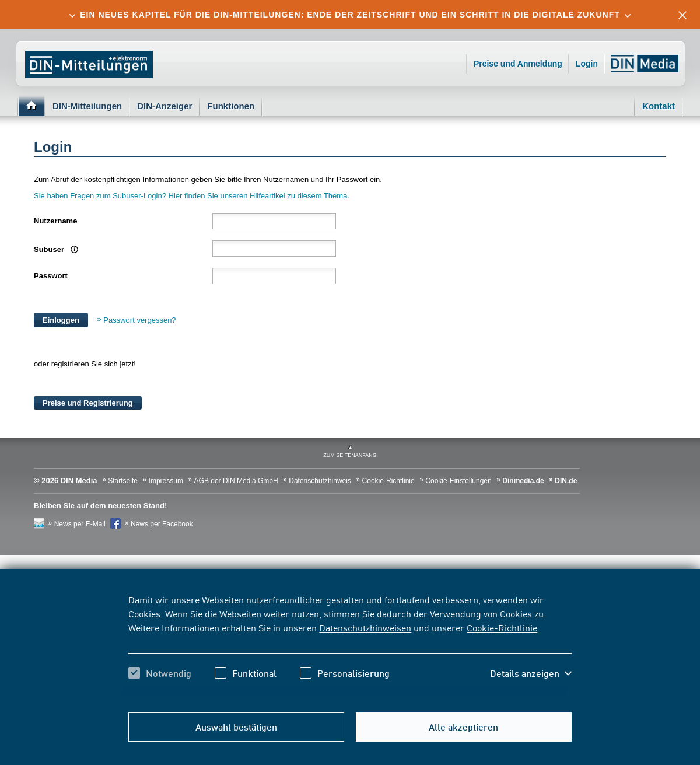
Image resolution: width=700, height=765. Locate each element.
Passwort (51, 276)
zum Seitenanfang (350, 455)
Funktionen (231, 106)
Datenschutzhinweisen (365, 627)
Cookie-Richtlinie (502, 627)
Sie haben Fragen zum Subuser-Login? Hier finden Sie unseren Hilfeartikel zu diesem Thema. (193, 196)
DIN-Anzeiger (164, 106)
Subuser (55, 249)
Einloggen (61, 320)
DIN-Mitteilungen (87, 106)
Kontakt (659, 106)
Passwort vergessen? (139, 320)
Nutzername (55, 221)
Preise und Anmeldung (518, 64)
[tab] (350, 15)
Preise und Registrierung (88, 403)
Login (587, 64)
